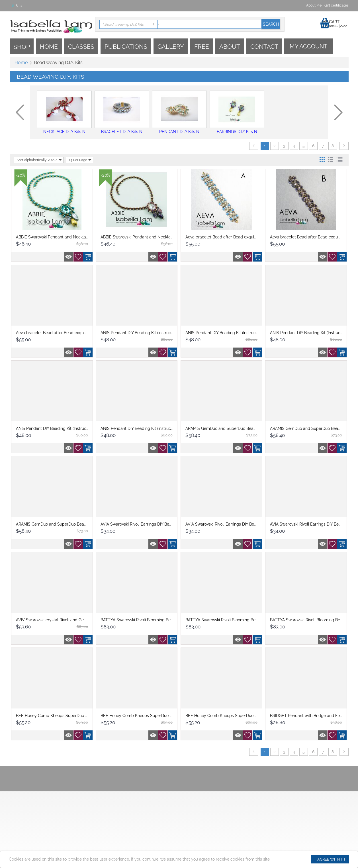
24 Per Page (80, 160)
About (230, 47)
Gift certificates (336, 5)
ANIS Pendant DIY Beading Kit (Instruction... (140, 333)
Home (49, 47)
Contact (264, 47)
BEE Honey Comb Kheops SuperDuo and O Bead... (63, 716)
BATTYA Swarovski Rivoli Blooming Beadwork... (144, 620)
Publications (126, 47)
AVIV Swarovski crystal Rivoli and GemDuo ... (57, 620)
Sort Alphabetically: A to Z (39, 160)
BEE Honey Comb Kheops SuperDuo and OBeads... (148, 716)
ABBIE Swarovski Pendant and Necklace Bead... (60, 237)
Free (202, 47)
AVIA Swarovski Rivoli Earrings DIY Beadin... (140, 524)
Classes (81, 47)
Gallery (171, 47)
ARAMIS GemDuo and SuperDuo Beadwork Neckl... (232, 428)
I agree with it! (330, 859)
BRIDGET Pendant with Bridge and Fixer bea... (312, 716)
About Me (314, 5)
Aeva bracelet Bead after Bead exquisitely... (226, 237)
